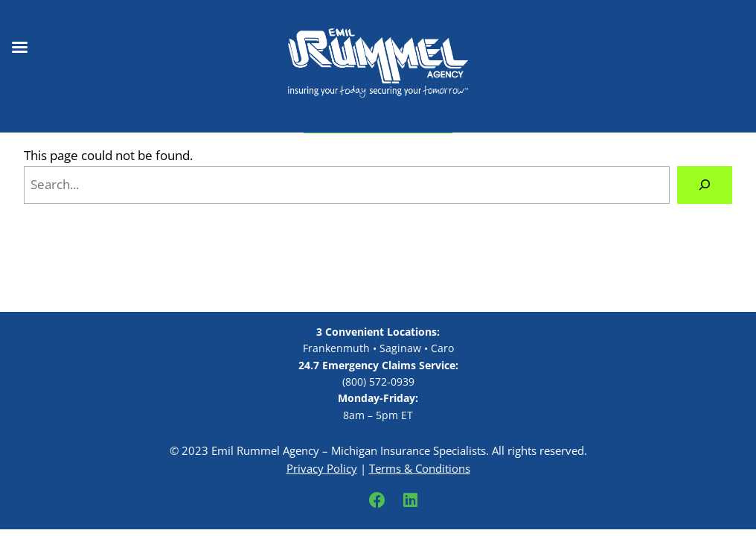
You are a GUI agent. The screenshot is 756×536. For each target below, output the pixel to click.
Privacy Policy (322, 468)
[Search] (705, 185)
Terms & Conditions (420, 468)
